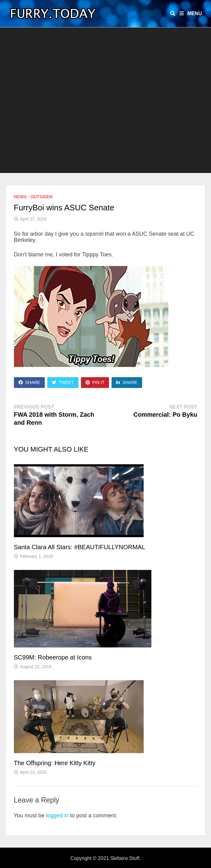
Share (29, 382)
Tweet (63, 382)
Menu (191, 13)
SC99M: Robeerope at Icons (53, 657)
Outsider (41, 197)
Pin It (95, 382)
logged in (57, 815)
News (20, 197)
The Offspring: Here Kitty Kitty (55, 763)
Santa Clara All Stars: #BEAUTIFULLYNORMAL (80, 547)
